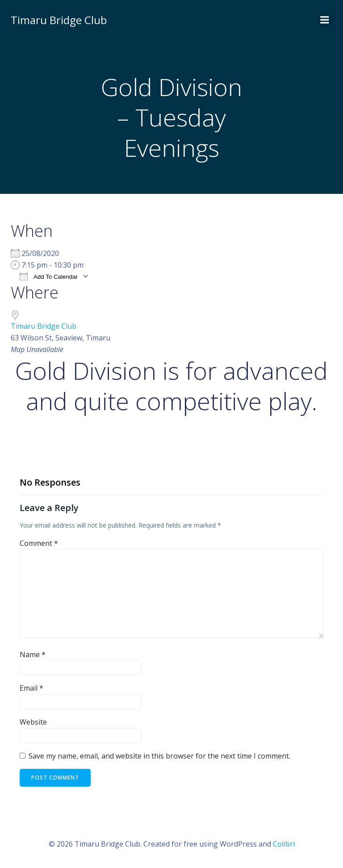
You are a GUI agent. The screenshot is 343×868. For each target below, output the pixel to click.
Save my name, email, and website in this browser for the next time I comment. (159, 756)
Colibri (284, 844)
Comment (39, 543)
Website (33, 722)
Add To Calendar (49, 276)
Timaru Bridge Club (44, 326)
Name (33, 654)
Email (31, 688)
